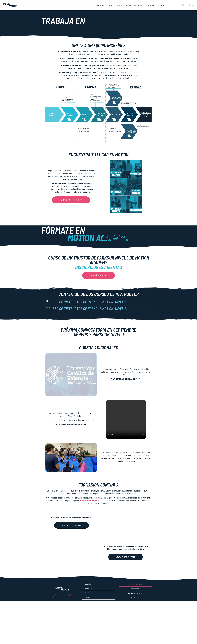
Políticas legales (135, 597)
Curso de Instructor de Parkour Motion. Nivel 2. (88, 309)
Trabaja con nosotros (135, 584)
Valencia (119, 5)
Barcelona (101, 5)
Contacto (161, 5)
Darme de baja (135, 589)
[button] (98, 302)
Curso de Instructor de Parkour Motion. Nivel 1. (87, 302)
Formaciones (139, 5)
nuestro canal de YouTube (91, 501)
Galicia (110, 5)
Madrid (128, 5)
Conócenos (151, 5)
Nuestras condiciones (135, 593)
